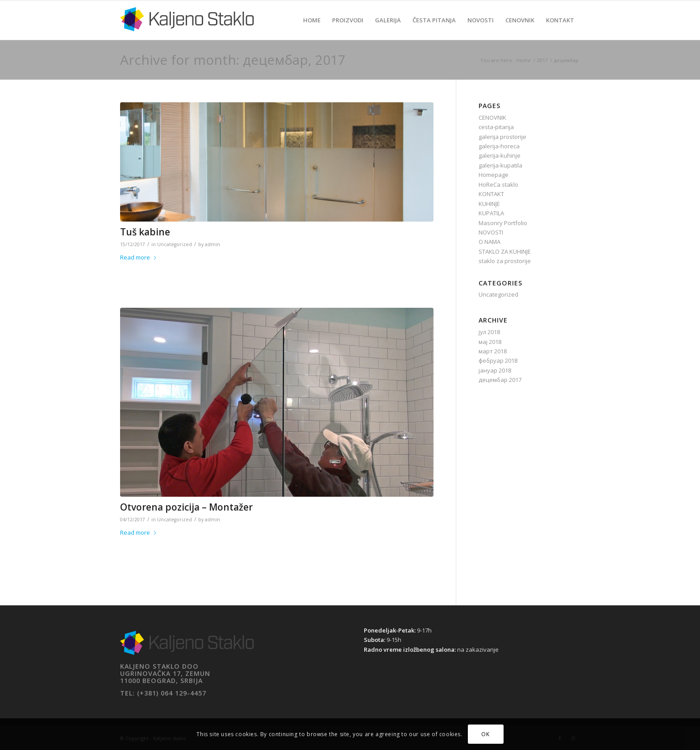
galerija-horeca (499, 146)
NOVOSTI (491, 232)
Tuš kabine (145, 232)
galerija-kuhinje (500, 155)
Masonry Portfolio (503, 223)
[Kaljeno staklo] (187, 27)
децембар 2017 (500, 380)
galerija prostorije (502, 137)
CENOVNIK (492, 117)
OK (485, 734)
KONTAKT (491, 194)
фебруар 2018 (498, 360)
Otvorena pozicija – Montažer (186, 507)
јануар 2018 (495, 370)
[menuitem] (312, 20)
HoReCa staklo (498, 184)
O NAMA (490, 242)
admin (212, 244)
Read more (139, 257)
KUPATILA (491, 213)
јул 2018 (489, 332)
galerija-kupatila (500, 165)
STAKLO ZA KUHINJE (505, 251)
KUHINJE (489, 204)
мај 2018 (490, 342)
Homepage (494, 175)
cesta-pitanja (496, 127)
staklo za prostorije (505, 261)
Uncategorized (175, 244)
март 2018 (493, 351)
